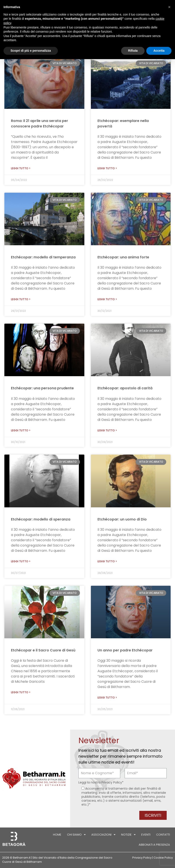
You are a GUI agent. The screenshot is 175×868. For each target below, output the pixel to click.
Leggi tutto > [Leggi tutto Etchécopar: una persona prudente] (21, 430)
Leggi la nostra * (101, 782)
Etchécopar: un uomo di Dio (122, 519)
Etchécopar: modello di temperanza (43, 257)
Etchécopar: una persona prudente (42, 388)
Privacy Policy (112, 782)
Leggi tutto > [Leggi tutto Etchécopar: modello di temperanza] (21, 299)
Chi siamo (76, 835)
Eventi (146, 835)
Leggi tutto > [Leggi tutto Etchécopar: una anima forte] (107, 299)
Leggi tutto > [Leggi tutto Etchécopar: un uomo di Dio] (107, 561)
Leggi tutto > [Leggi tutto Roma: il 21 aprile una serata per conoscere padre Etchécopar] (21, 168)
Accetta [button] (159, 51)
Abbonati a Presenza (154, 845)
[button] (169, 7)
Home (57, 835)
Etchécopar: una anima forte (123, 257)
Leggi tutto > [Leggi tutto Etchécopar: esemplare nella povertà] (107, 168)
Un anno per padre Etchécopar (125, 650)
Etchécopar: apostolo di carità (125, 388)
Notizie (128, 835)
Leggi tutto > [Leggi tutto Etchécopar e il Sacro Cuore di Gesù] (21, 692)
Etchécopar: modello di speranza (41, 519)
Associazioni (103, 835)
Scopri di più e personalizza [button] (31, 51)
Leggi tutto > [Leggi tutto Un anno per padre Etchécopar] (107, 698)
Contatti (163, 835)
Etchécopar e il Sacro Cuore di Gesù (43, 650)
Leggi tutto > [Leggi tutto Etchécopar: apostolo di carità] (107, 430)
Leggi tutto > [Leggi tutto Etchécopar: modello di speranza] (21, 561)
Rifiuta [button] (133, 51)
